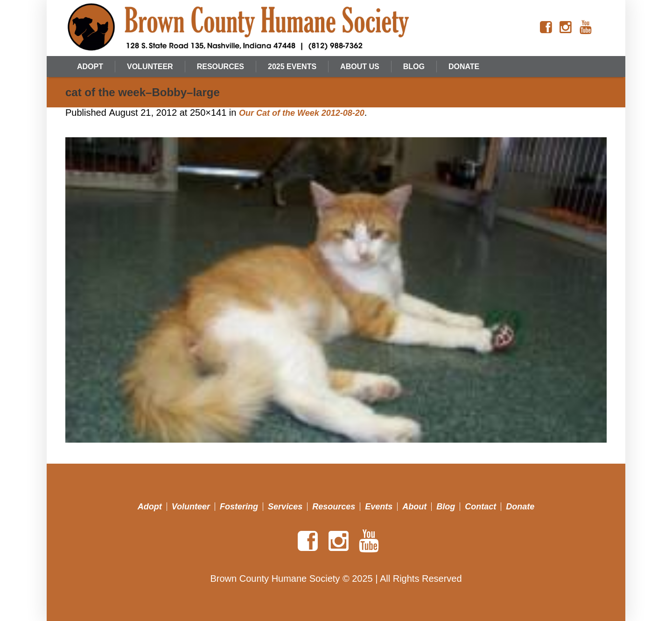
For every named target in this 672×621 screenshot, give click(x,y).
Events (379, 507)
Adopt (150, 507)
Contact (480, 507)
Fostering (239, 507)
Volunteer (191, 507)
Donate (520, 507)
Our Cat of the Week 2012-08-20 (302, 113)
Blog (446, 507)
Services (285, 507)
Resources (334, 507)
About (414, 507)
